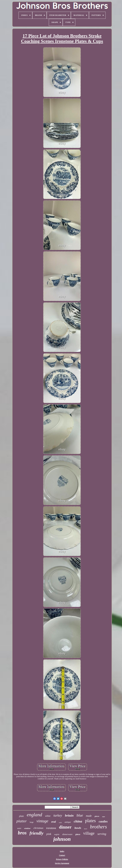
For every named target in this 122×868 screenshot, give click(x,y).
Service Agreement (62, 863)
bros (22, 833)
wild (60, 822)
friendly (36, 833)
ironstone (51, 828)
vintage (42, 821)
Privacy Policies (62, 859)
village (89, 833)
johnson (62, 839)
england (34, 815)
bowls (78, 828)
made (89, 816)
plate (21, 816)
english (57, 834)
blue (80, 815)
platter (22, 821)
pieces (97, 816)
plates (90, 821)
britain (69, 816)
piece (78, 834)
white (48, 816)
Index (62, 851)
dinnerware (67, 834)
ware (19, 828)
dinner (65, 827)
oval (54, 822)
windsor (27, 828)
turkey (58, 815)
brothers (98, 827)
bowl (86, 829)
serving (102, 834)
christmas (38, 828)
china (78, 821)
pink (49, 834)
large (32, 822)
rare (104, 817)
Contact (62, 855)
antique (68, 822)
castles (103, 821)
